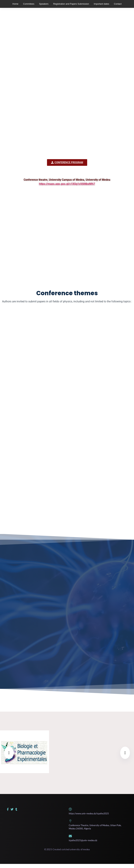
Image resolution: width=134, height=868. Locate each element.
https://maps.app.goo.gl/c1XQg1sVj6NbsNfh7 (67, 184)
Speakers (44, 4)
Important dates (101, 4)
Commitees (29, 4)
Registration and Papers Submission (71, 4)
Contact (118, 4)
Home (15, 4)
